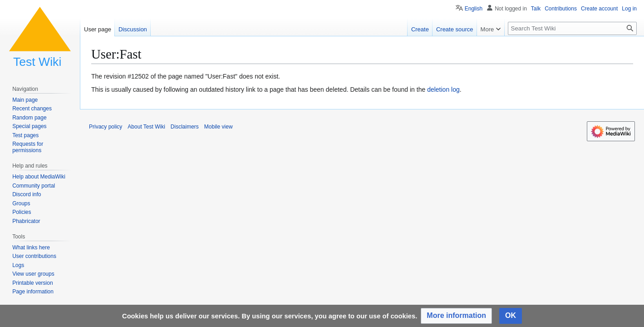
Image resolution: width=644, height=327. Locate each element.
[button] (456, 316)
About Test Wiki (146, 127)
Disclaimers (185, 127)
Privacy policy (106, 127)
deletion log (443, 89)
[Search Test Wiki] (572, 28)
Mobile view (219, 127)
